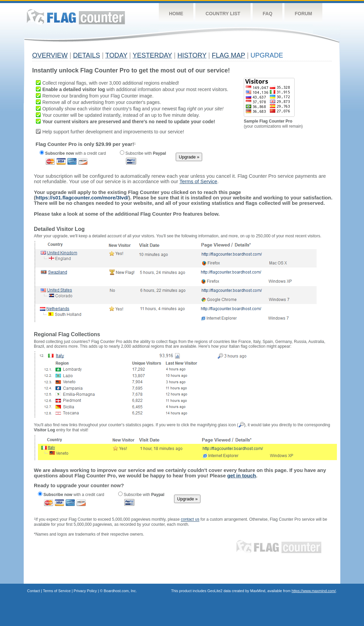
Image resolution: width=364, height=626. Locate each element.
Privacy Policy (85, 591)
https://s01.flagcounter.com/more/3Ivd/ (82, 198)
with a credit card (73, 153)
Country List (223, 14)
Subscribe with (143, 153)
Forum (303, 14)
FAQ (268, 14)
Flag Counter (76, 17)
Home (176, 14)
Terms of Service (57, 591)
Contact (34, 591)
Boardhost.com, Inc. (120, 591)
